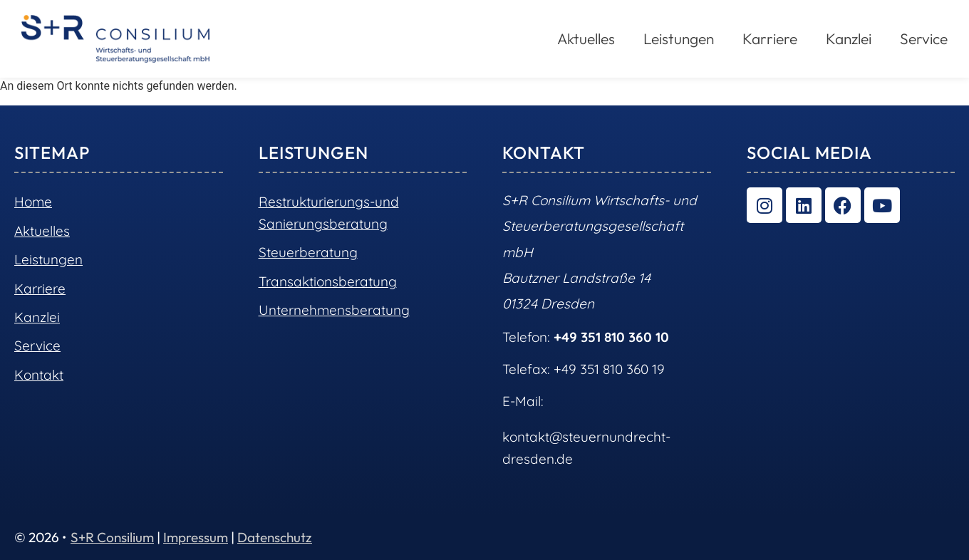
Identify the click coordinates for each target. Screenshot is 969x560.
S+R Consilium (112, 537)
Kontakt (39, 375)
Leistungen (679, 38)
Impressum (196, 537)
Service (924, 38)
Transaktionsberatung (328, 281)
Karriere (770, 38)
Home (33, 202)
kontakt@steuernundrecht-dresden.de (586, 447)
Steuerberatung (308, 252)
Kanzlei (849, 38)
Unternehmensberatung (334, 310)
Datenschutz (275, 537)
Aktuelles (586, 38)
